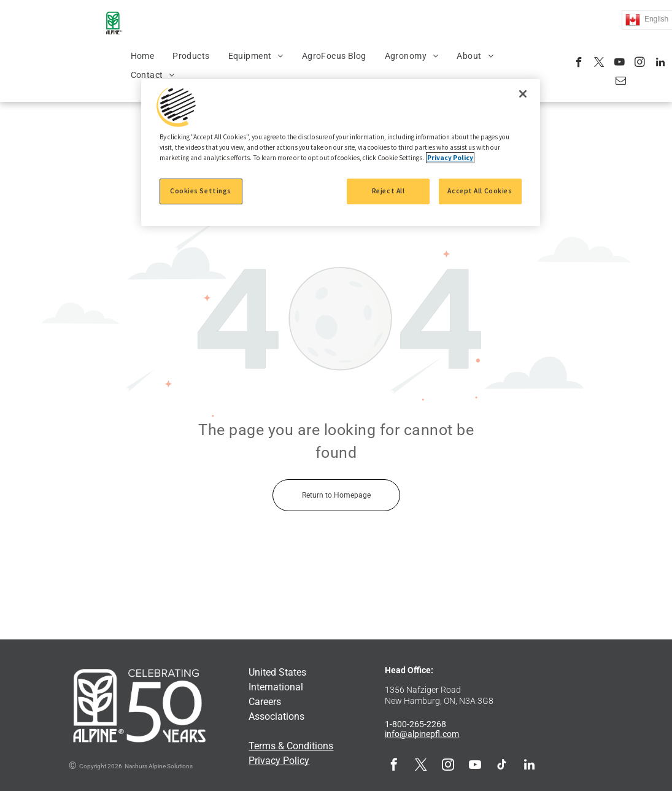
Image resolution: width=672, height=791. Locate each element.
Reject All (388, 191)
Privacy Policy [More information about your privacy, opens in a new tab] (450, 158)
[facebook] (579, 64)
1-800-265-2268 (415, 724)
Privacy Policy (279, 761)
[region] (341, 152)
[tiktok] (502, 766)
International (276, 687)
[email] (621, 82)
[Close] (523, 94)
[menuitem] (143, 56)
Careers (265, 702)
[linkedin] (660, 64)
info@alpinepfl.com (422, 734)
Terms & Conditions (291, 746)
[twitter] (599, 64)
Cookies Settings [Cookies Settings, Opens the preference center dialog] (201, 191)
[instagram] (640, 64)
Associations (276, 716)
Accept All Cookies (480, 191)
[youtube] (620, 64)
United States (277, 672)
